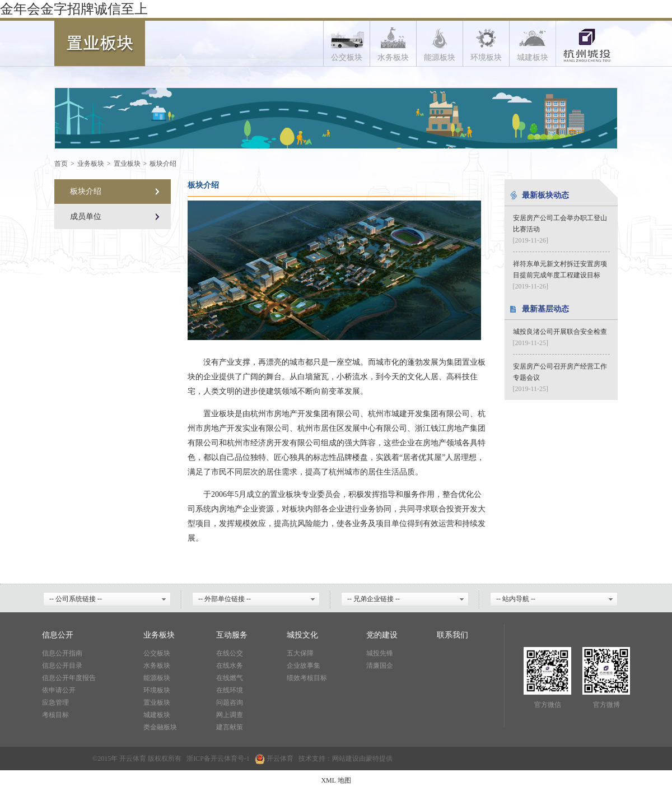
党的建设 (382, 635)
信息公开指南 (62, 653)
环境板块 (157, 690)
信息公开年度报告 (69, 678)
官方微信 (548, 705)
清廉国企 (380, 666)
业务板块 (91, 164)
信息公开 (58, 635)
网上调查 (230, 715)
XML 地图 (336, 780)
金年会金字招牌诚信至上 (74, 9)
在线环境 (230, 690)
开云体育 (224, 759)
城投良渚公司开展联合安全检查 (560, 332)
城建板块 (157, 715)
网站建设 (346, 759)
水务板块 (157, 666)
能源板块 (157, 678)
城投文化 (302, 635)
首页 (61, 164)
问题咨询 (230, 702)
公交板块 (157, 653)
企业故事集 (304, 666)
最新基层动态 (545, 309)
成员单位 (86, 217)
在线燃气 (230, 678)
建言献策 (230, 727)
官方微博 (606, 705)
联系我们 (452, 635)
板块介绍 (163, 164)
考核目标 (55, 715)
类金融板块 (160, 727)
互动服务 (232, 635)
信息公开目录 (62, 666)
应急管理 (55, 702)
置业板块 (127, 164)
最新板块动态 (545, 195)
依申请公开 (59, 690)
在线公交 (230, 653)
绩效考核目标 (307, 678)
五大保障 (300, 653)
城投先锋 (380, 653)
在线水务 (230, 666)
